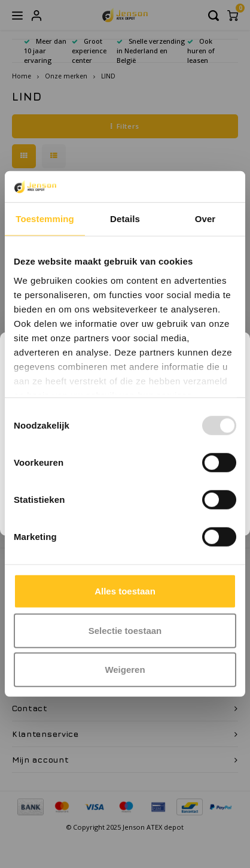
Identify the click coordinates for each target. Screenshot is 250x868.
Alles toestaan (125, 591)
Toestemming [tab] (45, 219)
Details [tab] (125, 219)
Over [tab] (205, 219)
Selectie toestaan (125, 631)
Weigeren (125, 670)
